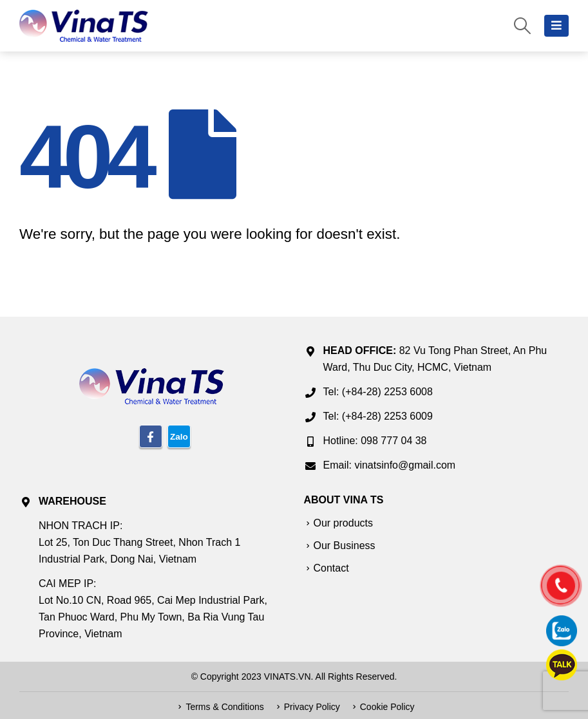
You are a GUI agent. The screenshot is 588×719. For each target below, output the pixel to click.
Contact (331, 568)
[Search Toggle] (523, 26)
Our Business (345, 546)
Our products (343, 523)
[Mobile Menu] (556, 26)
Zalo (179, 436)
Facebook (151, 436)
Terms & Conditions (224, 707)
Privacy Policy (312, 707)
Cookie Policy (387, 707)
